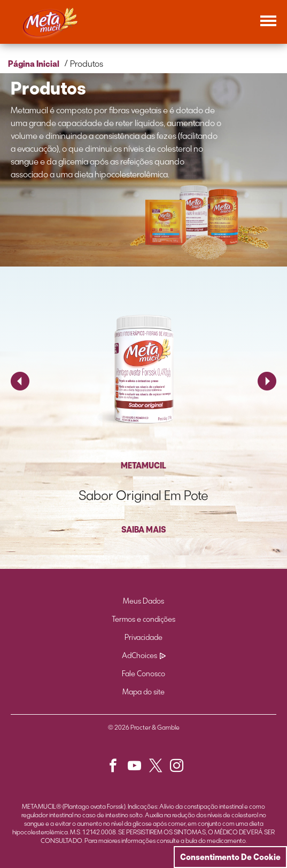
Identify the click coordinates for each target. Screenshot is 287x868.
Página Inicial (34, 64)
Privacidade (143, 638)
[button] (117, 768)
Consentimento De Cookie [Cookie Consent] (230, 857)
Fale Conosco (143, 674)
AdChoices (144, 656)
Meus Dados (143, 601)
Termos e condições (143, 619)
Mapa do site (143, 692)
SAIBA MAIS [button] (144, 530)
